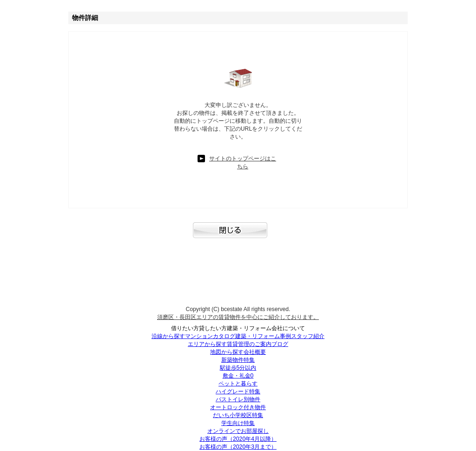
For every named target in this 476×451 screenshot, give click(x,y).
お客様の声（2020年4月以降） (238, 439)
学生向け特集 (238, 423)
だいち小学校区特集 (238, 415)
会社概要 (255, 352)
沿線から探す (168, 336)
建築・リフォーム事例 (263, 336)
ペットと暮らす (238, 384)
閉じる (238, 235)
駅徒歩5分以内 (238, 368)
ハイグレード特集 (238, 391)
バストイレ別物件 (238, 399)
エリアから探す (207, 344)
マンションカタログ (210, 336)
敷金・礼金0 (238, 376)
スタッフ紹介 (308, 336)
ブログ (280, 344)
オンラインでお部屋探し (238, 431)
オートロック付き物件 (238, 407)
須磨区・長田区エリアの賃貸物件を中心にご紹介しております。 (238, 317)
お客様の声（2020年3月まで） (238, 447)
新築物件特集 (238, 360)
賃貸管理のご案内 (249, 344)
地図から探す (227, 352)
